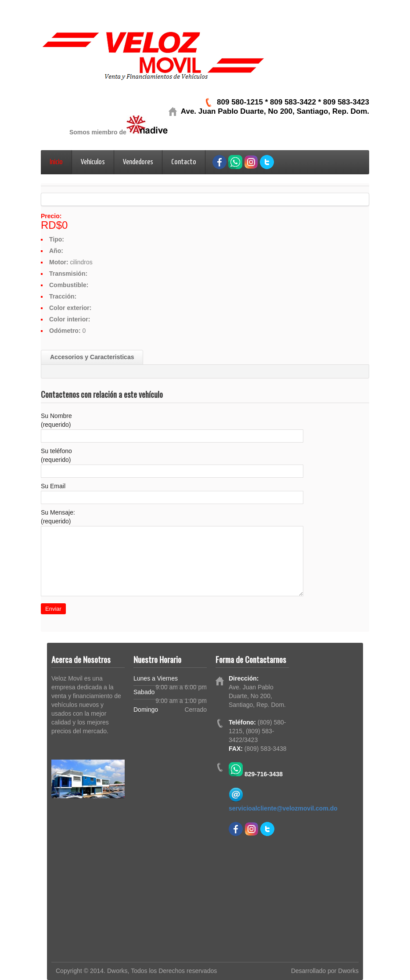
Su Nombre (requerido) (56, 420)
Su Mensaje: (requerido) (58, 517)
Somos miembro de (98, 132)
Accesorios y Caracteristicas (92, 357)
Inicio (56, 162)
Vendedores (138, 162)
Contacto (184, 162)
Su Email (53, 486)
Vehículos (93, 162)
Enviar (53, 609)
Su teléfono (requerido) (56, 455)
